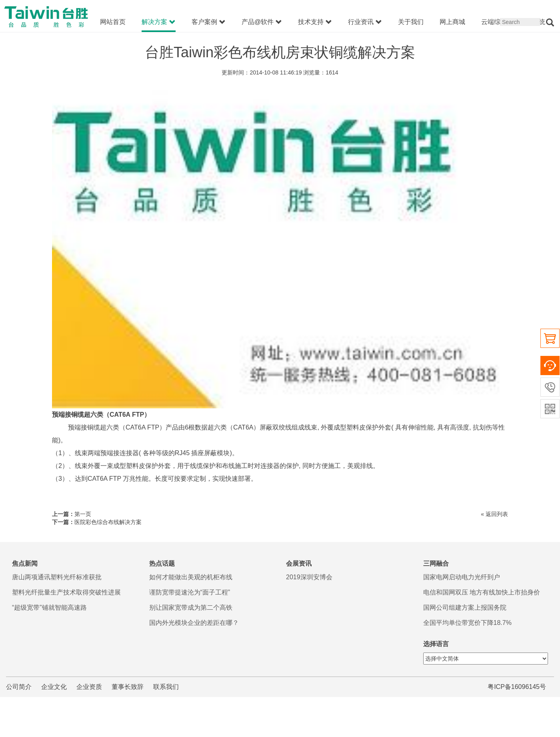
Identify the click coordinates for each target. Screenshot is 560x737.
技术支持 (315, 22)
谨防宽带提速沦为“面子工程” (190, 592)
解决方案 (159, 22)
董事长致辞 (128, 687)
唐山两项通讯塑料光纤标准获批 (57, 577)
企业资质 (89, 687)
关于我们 (411, 22)
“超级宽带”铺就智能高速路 (49, 607)
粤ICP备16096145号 (517, 687)
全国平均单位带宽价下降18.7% (467, 623)
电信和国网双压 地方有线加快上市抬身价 (482, 592)
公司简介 (19, 687)
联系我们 (166, 687)
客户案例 (209, 22)
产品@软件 (262, 22)
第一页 (83, 514)
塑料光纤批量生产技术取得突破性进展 (66, 592)
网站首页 (113, 22)
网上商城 (452, 22)
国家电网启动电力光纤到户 (462, 577)
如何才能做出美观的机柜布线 (191, 577)
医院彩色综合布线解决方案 (108, 522)
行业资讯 (365, 22)
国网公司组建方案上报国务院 (465, 607)
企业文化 (54, 687)
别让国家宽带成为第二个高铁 (191, 607)
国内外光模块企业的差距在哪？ (194, 623)
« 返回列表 (494, 514)
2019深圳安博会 (309, 577)
